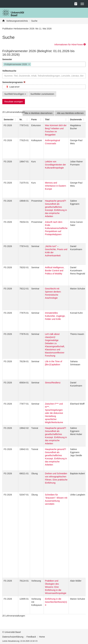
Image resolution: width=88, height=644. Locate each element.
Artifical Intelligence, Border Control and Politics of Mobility (55, 271)
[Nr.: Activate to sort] (24, 119)
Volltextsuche (9, 71)
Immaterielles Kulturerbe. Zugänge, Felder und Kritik (55, 316)
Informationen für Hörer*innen (70, 45)
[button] (9, 119)
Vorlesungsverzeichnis (17, 21)
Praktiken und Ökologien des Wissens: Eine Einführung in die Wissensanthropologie (56, 587)
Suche (34, 21)
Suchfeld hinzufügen (15, 94)
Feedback (31, 637)
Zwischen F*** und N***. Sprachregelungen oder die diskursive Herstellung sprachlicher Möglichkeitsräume (54, 413)
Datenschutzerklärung (13, 637)
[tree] (44, 87)
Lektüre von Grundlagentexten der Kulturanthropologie (55, 165)
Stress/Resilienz (53, 383)
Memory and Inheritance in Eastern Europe (56, 186)
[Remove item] (29, 64)
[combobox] (44, 64)
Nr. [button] (21, 119)
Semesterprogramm (14, 82)
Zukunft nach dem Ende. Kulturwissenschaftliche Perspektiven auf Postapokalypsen (56, 228)
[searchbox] (33, 65)
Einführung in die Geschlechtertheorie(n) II (56, 602)
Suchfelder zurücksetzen (42, 94)
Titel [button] (47, 119)
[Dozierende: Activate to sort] (78, 119)
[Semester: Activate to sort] (10, 119)
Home (42, 637)
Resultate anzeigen (14, 102)
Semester (7, 59)
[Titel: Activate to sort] (56, 119)
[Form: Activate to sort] (37, 119)
